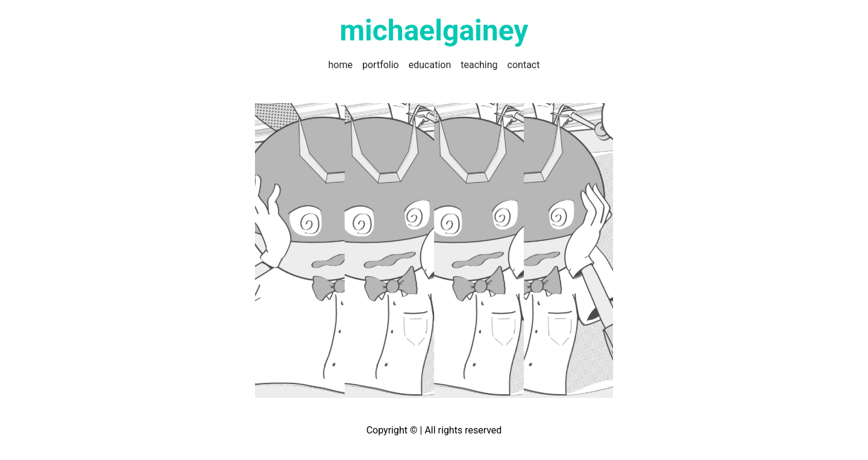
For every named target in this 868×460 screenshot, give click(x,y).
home (341, 65)
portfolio (381, 65)
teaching (479, 65)
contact (524, 65)
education (430, 65)
